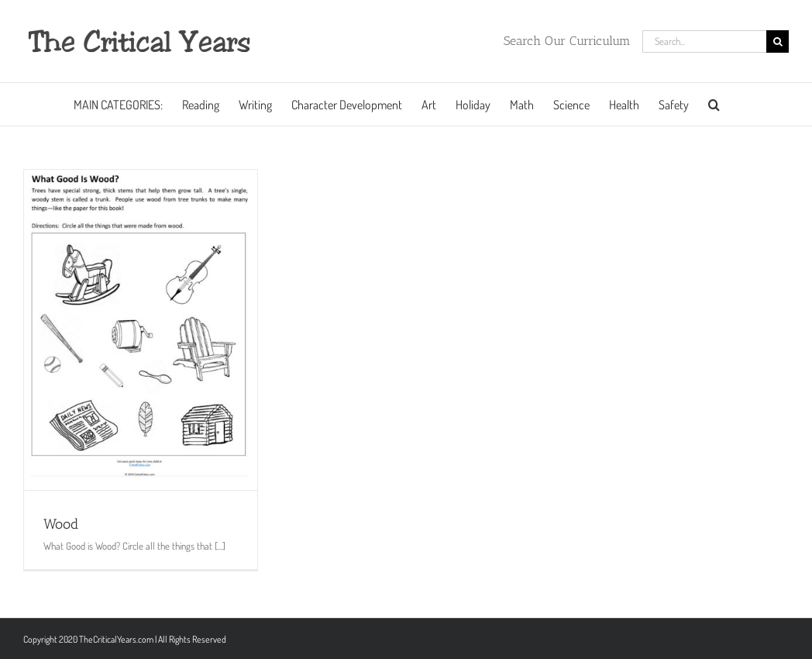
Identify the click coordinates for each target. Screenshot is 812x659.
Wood (61, 524)
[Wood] (141, 330)
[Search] (778, 41)
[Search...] (704, 41)
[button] (714, 104)
